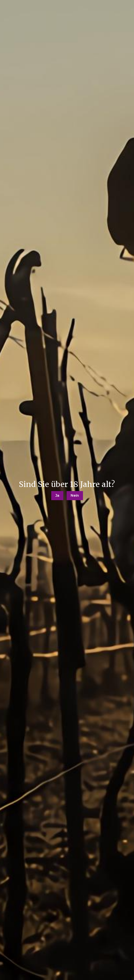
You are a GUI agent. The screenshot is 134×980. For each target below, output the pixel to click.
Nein (75, 496)
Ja (57, 496)
